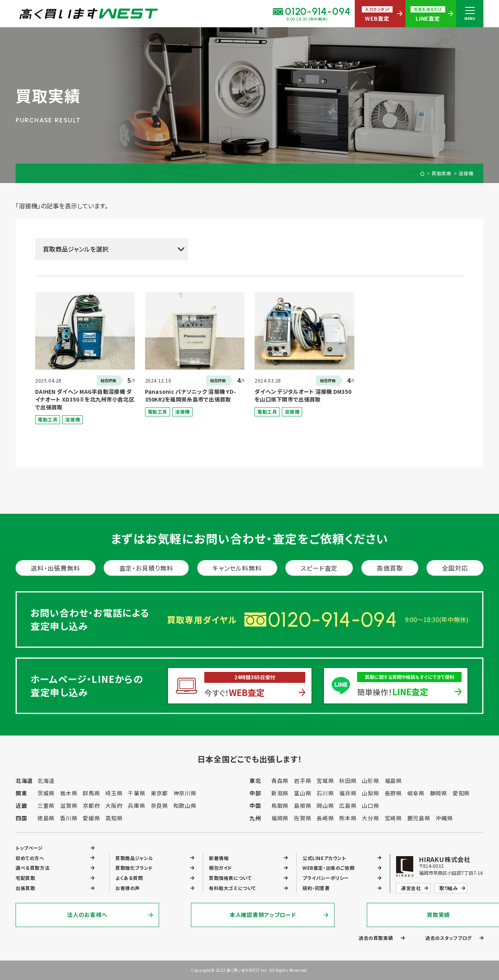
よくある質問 (129, 878)
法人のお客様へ (88, 915)
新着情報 (219, 857)
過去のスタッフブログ (449, 938)
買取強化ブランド (134, 868)
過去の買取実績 (376, 938)
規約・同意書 (316, 888)
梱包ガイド (221, 868)
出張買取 (25, 888)
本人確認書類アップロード (249, 915)
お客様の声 (128, 888)
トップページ (29, 847)
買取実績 (442, 173)
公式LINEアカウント (324, 857)
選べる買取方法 (33, 868)
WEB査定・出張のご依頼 (328, 868)
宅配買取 (25, 878)
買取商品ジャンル (134, 857)
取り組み (449, 888)
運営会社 (411, 888)
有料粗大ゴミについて (233, 888)
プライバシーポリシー (326, 878)
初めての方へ (30, 857)
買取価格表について (230, 878)
